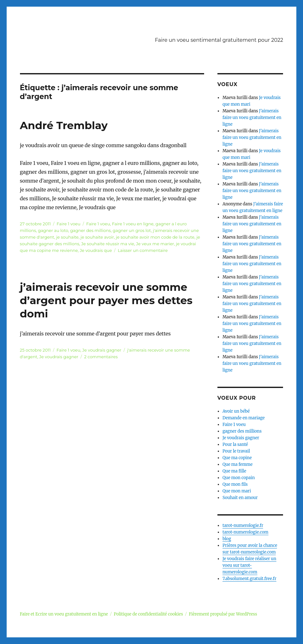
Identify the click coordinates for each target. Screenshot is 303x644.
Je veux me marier (155, 244)
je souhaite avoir (97, 237)
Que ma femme (238, 464)
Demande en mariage (244, 418)
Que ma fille (234, 471)
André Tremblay (64, 125)
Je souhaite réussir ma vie (108, 244)
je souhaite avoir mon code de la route (155, 237)
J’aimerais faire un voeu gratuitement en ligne (252, 118)
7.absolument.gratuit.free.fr (249, 579)
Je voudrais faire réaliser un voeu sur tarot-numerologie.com (249, 565)
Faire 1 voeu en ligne (133, 224)
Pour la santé (235, 444)
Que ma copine (237, 458)
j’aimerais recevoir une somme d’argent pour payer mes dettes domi (106, 300)
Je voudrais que (96, 250)
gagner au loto (53, 230)
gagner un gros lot (132, 230)
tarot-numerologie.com (245, 532)
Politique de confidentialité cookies (148, 614)
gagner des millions (90, 230)
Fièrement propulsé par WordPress (223, 614)
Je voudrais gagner (102, 350)
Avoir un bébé (236, 411)
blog (227, 539)
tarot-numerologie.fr (243, 525)
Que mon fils (235, 484)
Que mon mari (237, 491)
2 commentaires (101, 357)
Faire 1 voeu (69, 224)
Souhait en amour (240, 498)
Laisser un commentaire (143, 250)
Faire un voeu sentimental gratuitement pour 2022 (219, 40)
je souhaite (67, 237)
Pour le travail (236, 451)
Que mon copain (239, 478)
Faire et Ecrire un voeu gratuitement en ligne (64, 614)
